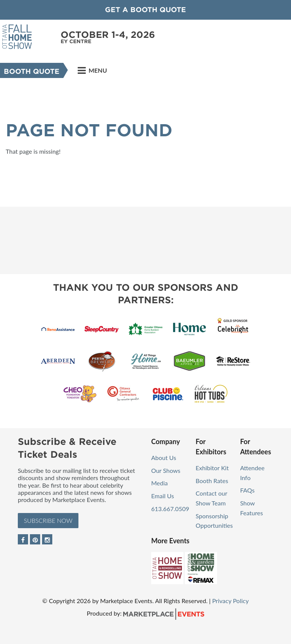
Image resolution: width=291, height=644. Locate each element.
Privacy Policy (231, 601)
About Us (164, 458)
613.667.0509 (170, 509)
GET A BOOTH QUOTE (145, 10)
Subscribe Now (48, 520)
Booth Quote (32, 71)
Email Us (163, 496)
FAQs (247, 490)
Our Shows (166, 470)
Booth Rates (212, 481)
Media (160, 483)
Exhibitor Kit (212, 468)
